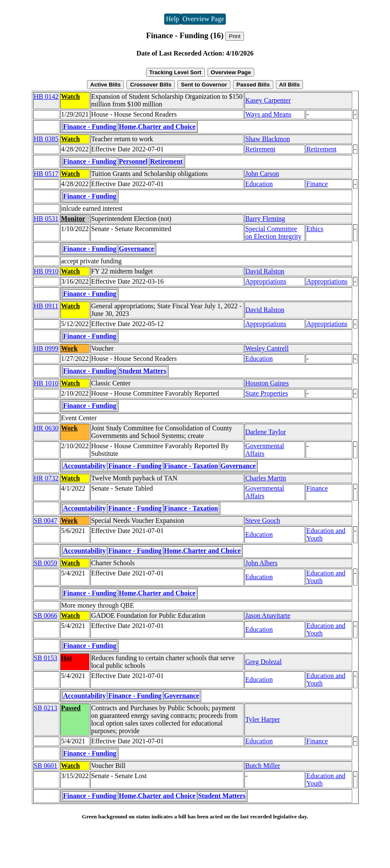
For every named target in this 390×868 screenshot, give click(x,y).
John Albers (261, 563)
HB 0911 (46, 306)
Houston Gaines (267, 383)
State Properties (267, 393)
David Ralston (265, 271)
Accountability (84, 466)
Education (259, 184)
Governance (136, 249)
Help (173, 19)
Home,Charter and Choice (157, 127)
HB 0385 (46, 139)
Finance (317, 184)
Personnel (133, 161)
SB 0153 (46, 658)
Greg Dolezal (264, 662)
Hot (67, 658)
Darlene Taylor (266, 432)
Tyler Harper (263, 719)
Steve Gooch (263, 521)
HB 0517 (46, 174)
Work (69, 348)
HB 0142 (46, 96)
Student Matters (143, 371)
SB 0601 (46, 766)
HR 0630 (46, 428)
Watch (70, 96)
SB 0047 (46, 521)
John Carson (262, 174)
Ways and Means (268, 114)
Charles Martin (266, 478)
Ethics (315, 229)
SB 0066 (46, 615)
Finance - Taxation (191, 466)
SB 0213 (46, 708)
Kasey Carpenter (268, 100)
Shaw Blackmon (268, 139)
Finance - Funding (90, 127)
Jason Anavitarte (268, 615)
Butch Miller (263, 766)
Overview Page (203, 19)
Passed (71, 708)
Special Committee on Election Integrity (273, 233)
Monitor (73, 219)
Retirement (260, 149)
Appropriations (266, 281)
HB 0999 (46, 348)
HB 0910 (46, 271)
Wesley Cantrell (267, 348)
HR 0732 (46, 478)
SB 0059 (46, 563)
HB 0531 (46, 219)
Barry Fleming (265, 219)
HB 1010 (46, 383)
